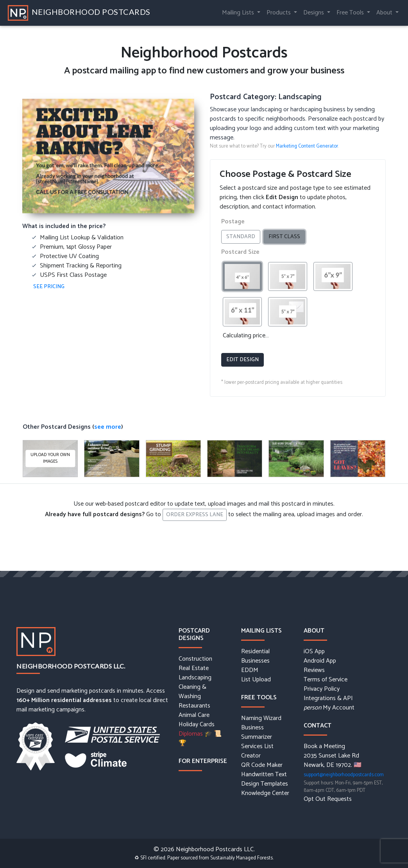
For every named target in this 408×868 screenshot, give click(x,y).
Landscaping (195, 678)
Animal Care (194, 715)
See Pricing (49, 287)
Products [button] (279, 13)
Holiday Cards (197, 725)
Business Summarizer (257, 733)
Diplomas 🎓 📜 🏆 (200, 739)
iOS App (314, 652)
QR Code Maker (262, 765)
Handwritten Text (264, 775)
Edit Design (242, 360)
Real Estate (194, 668)
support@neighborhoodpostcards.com (344, 775)
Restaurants (194, 706)
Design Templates (265, 784)
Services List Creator (257, 751)
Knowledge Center (265, 793)
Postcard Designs (194, 635)
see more (108, 427)
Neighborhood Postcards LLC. (71, 666)
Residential (255, 652)
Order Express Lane (195, 515)
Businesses (255, 661)
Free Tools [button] (351, 13)
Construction (195, 659)
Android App (320, 661)
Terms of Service (326, 680)
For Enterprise (203, 761)
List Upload (256, 680)
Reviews (314, 670)
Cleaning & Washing (192, 692)
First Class (287, 237)
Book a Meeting (324, 747)
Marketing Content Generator (307, 146)
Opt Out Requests (328, 799)
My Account (329, 708)
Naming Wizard (261, 718)
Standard (243, 237)
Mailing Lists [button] (239, 13)
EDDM (250, 670)
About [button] (385, 13)
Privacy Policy (322, 689)
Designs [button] (314, 13)
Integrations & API (328, 699)
